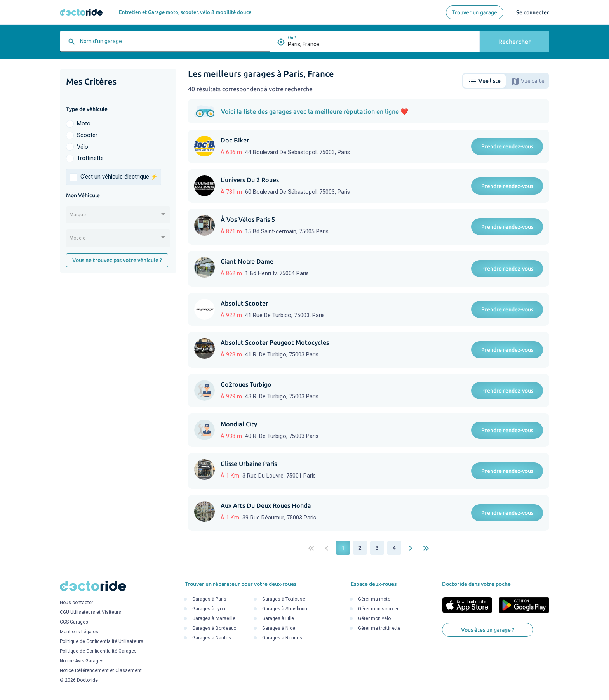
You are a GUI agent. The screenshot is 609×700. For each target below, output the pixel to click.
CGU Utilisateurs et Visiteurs (90, 613)
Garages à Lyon (209, 609)
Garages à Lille (278, 618)
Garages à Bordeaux (214, 628)
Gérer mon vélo (374, 618)
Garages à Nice (279, 628)
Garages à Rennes (282, 638)
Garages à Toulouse (284, 599)
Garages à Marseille (214, 618)
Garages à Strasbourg (285, 609)
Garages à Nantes (212, 638)
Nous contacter (77, 603)
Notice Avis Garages (82, 661)
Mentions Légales (79, 632)
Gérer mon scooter (378, 609)
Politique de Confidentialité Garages (98, 651)
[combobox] (173, 44)
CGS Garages (74, 622)
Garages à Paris (209, 599)
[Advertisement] (118, 399)
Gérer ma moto (374, 599)
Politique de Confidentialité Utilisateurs (102, 642)
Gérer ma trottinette (379, 628)
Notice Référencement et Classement (101, 671)
